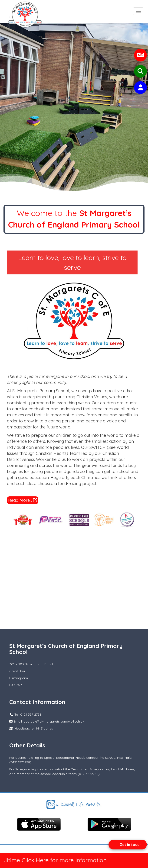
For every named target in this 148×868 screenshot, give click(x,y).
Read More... (23, 500)
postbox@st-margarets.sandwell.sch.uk (54, 721)
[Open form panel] (128, 845)
